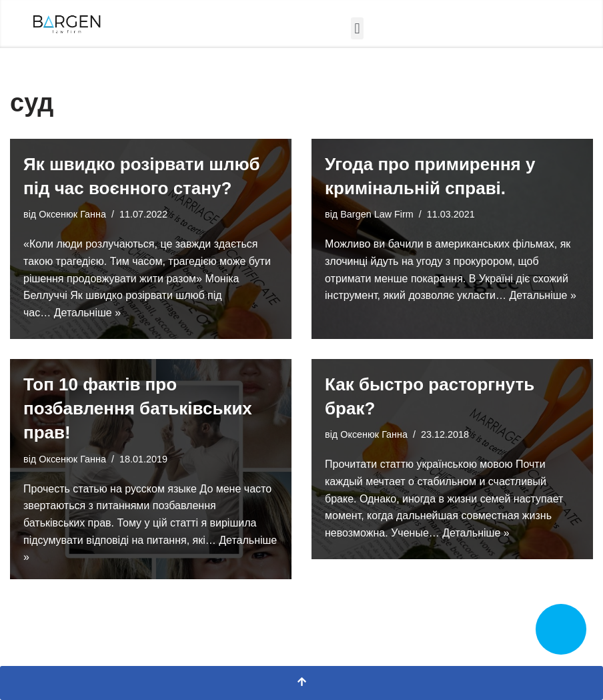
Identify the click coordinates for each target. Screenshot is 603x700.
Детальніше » (87, 313)
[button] (357, 28)
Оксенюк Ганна (72, 214)
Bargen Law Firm (377, 214)
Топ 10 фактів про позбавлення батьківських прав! (138, 409)
